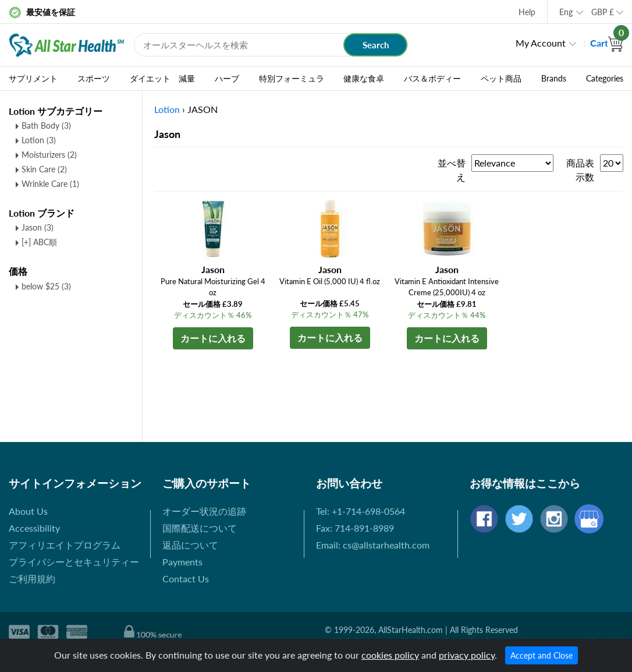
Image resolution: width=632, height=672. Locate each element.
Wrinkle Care (50, 184)
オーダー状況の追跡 (204, 511)
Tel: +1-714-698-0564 (361, 511)
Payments (182, 562)
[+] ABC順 (39, 242)
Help (527, 12)
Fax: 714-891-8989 (355, 528)
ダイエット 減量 (162, 79)
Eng (566, 12)
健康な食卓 (364, 79)
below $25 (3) (46, 286)
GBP (603, 12)
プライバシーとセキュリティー (74, 562)
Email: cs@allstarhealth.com (373, 545)
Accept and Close (542, 655)
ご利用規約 (32, 579)
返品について (190, 545)
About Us (28, 511)
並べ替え (452, 170)
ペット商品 (501, 79)
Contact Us (186, 579)
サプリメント (33, 79)
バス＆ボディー (432, 79)
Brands (554, 79)
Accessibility (34, 528)
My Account (541, 43)
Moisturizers (49, 155)
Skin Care (44, 169)
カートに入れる (213, 338)
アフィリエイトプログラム (65, 545)
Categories (605, 79)
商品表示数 (580, 170)
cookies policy (390, 655)
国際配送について (200, 528)
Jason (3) (38, 227)
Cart (607, 43)
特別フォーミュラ (292, 79)
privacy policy (467, 655)
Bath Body (46, 125)
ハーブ (227, 79)
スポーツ (94, 79)
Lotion (39, 140)
